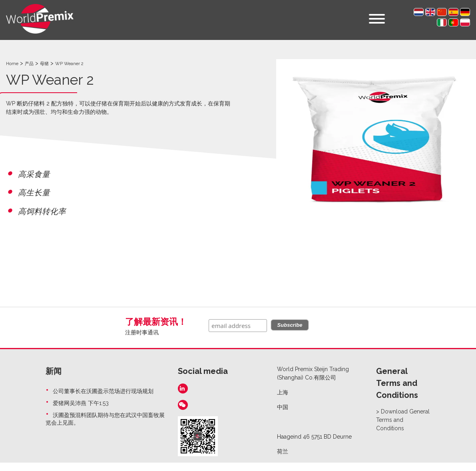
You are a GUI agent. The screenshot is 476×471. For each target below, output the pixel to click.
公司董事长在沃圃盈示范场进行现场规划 (103, 391)
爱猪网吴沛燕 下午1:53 (81, 403)
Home (12, 64)
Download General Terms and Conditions (403, 420)
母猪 (44, 64)
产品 (29, 64)
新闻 (54, 371)
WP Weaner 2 (69, 64)
